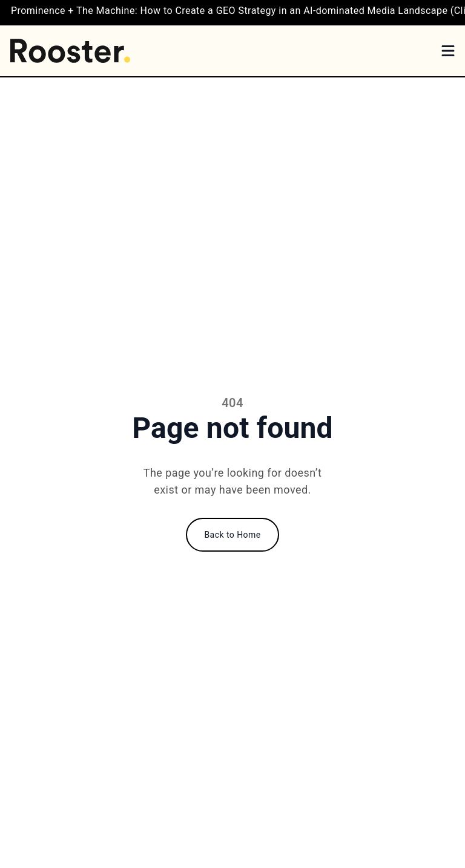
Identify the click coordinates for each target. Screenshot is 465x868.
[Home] (70, 51)
